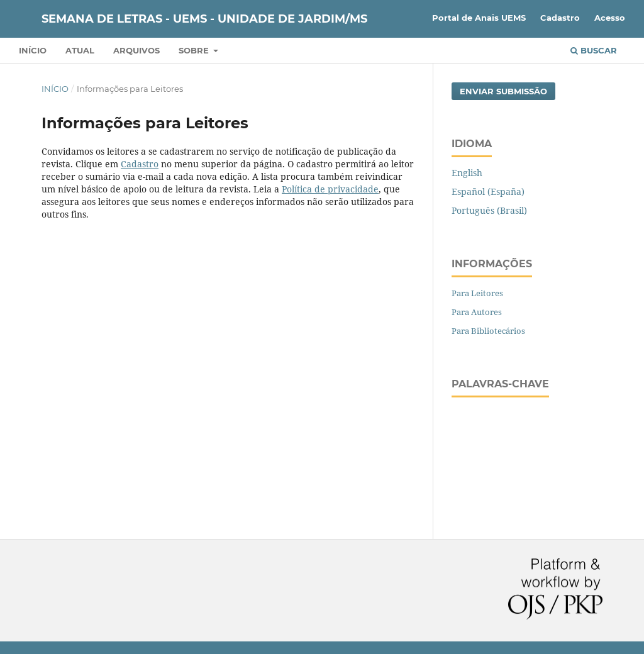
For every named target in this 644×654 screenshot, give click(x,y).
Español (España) (488, 191)
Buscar (594, 50)
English (467, 173)
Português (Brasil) (489, 210)
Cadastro (560, 18)
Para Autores (477, 312)
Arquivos (136, 50)
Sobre (195, 50)
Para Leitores (477, 293)
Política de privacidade (330, 189)
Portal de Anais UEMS (479, 18)
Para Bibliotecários (488, 331)
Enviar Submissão (503, 91)
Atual (80, 50)
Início (33, 50)
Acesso (610, 18)
